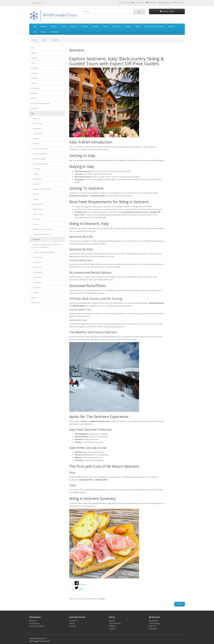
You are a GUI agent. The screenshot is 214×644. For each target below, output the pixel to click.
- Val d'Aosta (36, 257)
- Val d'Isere (36, 262)
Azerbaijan (117, 26)
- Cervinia (35, 144)
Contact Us (73, 621)
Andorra (54, 26)
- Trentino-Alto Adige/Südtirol (43, 252)
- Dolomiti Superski (39, 154)
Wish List (152, 626)
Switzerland (54, 32)
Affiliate (112, 626)
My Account (153, 621)
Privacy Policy (34, 623)
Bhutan (138, 26)
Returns (72, 623)
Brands (112, 621)
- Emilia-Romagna (38, 159)
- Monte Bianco (37, 204)
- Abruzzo (35, 118)
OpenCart (43, 638)
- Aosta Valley (37, 134)
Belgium (128, 26)
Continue (180, 604)
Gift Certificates (115, 623)
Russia (43, 32)
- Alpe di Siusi (37, 124)
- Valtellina (36, 288)
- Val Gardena (37, 272)
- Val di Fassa (37, 267)
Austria (106, 26)
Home (34, 40)
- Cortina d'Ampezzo (40, 149)
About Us (33, 621)
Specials (112, 629)
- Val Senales (36, 282)
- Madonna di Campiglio (41, 189)
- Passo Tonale (37, 214)
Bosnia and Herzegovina (154, 26)
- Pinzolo (35, 224)
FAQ (35, 26)
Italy (35, 32)
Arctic (64, 26)
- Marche (35, 194)
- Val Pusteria (37, 277)
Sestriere (55, 40)
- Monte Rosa (37, 209)
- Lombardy (36, 179)
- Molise (35, 199)
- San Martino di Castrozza (42, 229)
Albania (44, 26)
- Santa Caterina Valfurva (41, 234)
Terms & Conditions (37, 626)
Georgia (171, 26)
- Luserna (35, 184)
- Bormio (35, 139)
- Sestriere (35, 239)
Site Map (72, 626)
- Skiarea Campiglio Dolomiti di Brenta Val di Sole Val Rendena (46, 246)
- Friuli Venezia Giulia (40, 164)
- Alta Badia (36, 129)
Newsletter (153, 629)
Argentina (74, 26)
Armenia (85, 26)
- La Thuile (35, 169)
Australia (96, 26)
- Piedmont (36, 219)
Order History (154, 623)
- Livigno (35, 174)
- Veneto (35, 293)
